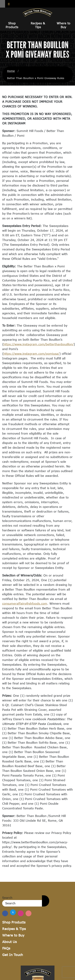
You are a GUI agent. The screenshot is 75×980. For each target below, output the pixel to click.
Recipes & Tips (38, 25)
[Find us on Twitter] (13, 912)
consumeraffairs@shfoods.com (25, 603)
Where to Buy (63, 25)
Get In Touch (13, 955)
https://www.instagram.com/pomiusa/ (31, 354)
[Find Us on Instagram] (21, 913)
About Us (9, 942)
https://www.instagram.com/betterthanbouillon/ (39, 344)
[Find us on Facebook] (5, 913)
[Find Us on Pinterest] (29, 913)
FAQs (6, 948)
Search (7, 898)
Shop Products (12, 25)
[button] (3, 4)
